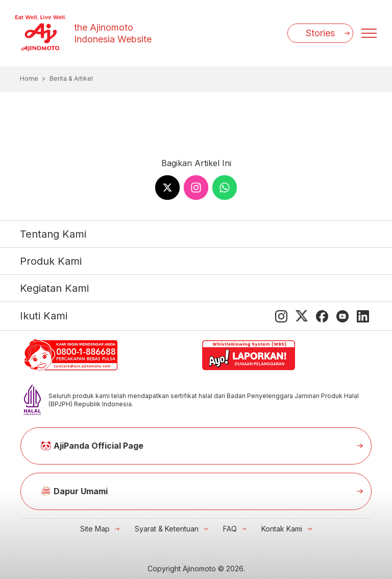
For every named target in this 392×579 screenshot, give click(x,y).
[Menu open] (369, 33)
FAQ (230, 529)
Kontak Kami (282, 529)
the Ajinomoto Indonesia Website (113, 33)
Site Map (95, 529)
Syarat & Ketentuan (167, 529)
